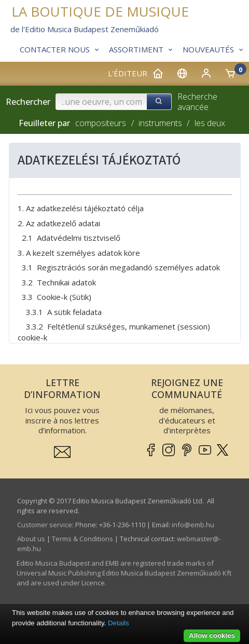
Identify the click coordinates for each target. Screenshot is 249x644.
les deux (210, 123)
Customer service (45, 525)
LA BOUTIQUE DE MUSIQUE (100, 12)
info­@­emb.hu (193, 525)
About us (31, 539)
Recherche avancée (197, 102)
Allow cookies (212, 635)
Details (119, 623)
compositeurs (101, 123)
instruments (160, 123)
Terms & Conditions (82, 539)
